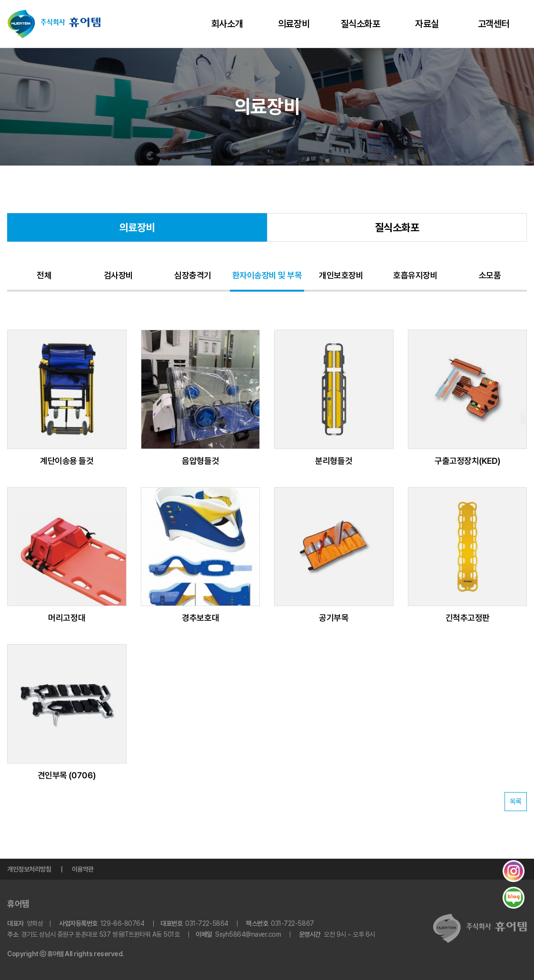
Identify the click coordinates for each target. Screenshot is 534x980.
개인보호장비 (341, 275)
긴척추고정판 (467, 618)
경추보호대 (200, 618)
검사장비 (119, 275)
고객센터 (494, 24)
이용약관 (83, 869)
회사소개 (227, 24)
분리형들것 (334, 461)
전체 (44, 275)
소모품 (490, 275)
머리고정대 (67, 618)
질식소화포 (361, 24)
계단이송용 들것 (67, 461)
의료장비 (294, 24)
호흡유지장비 (415, 275)
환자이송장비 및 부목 (267, 275)
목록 (516, 802)
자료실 (427, 24)
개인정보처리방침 (29, 869)
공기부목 (334, 618)
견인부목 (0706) (67, 775)
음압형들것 (200, 461)
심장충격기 (193, 275)
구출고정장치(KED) (467, 461)
